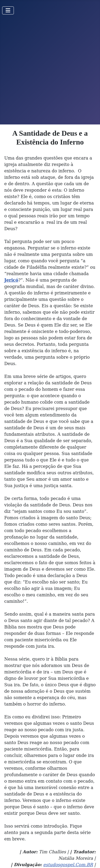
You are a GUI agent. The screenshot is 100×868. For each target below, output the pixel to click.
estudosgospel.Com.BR (68, 865)
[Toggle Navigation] (8, 10)
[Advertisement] (50, 72)
